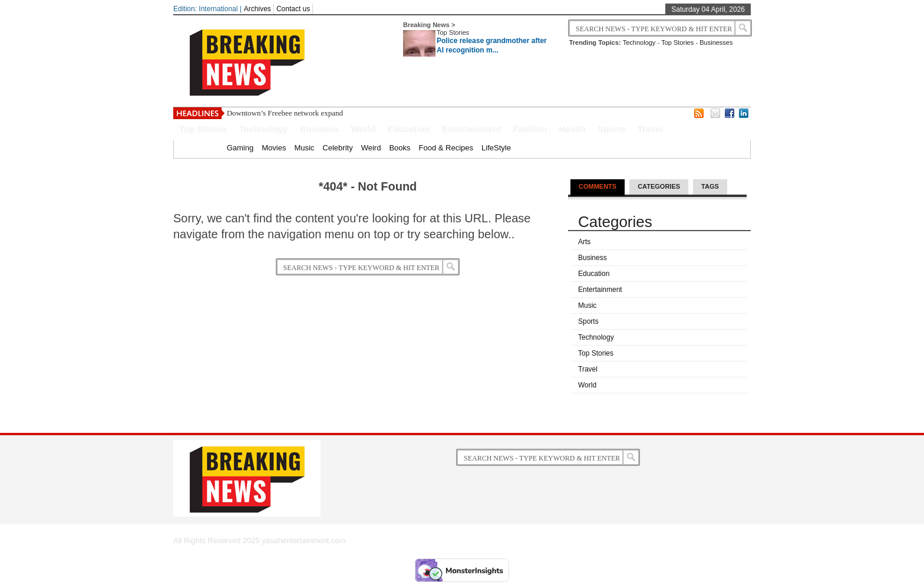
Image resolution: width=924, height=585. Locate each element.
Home (208, 148)
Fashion (530, 129)
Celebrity (337, 148)
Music (304, 148)
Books (400, 148)
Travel (650, 129)
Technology (639, 42)
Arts (584, 242)
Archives (258, 9)
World (363, 129)
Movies (274, 148)
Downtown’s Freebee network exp (280, 113)
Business (319, 129)
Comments (598, 186)
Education (409, 129)
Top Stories (453, 32)
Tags (710, 186)
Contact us (293, 9)
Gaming (240, 148)
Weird (371, 148)
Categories (659, 186)
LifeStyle (496, 148)
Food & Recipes (446, 148)
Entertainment (472, 129)
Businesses (716, 42)
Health (572, 129)
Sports (612, 129)
